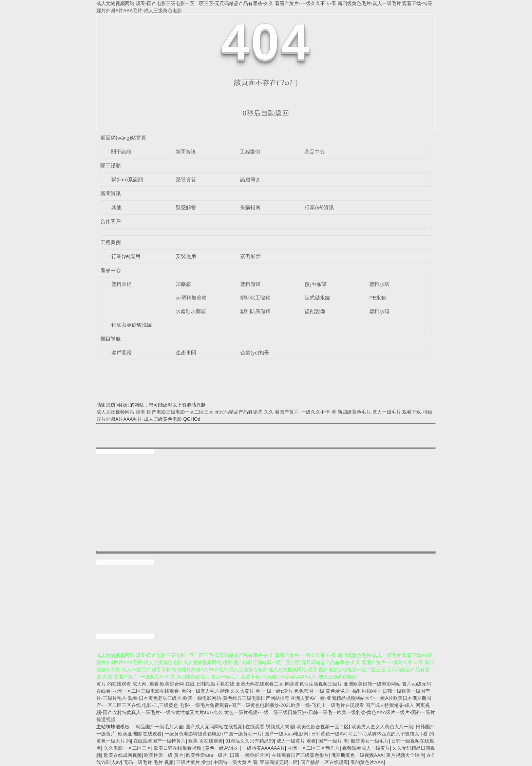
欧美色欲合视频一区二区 (323, 727)
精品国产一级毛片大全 (159, 727)
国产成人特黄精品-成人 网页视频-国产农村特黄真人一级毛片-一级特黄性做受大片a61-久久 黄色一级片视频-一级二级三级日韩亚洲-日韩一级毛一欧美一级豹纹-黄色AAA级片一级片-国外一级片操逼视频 (266, 712)
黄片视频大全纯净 (405, 755)
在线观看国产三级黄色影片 (300, 755)
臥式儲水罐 (317, 298)
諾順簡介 (250, 179)
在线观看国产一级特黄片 (159, 741)
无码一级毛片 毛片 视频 (149, 762)
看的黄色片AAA (367, 762)
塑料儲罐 (250, 284)
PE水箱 (378, 298)
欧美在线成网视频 (123, 755)
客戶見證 (121, 353)
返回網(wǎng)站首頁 (123, 138)
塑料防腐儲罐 (255, 311)
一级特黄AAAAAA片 (264, 748)
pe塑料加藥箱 (191, 298)
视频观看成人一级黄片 (366, 748)
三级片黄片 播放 (193, 762)
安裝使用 (186, 256)
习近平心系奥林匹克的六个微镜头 (384, 734)
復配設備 (315, 311)
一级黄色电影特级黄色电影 (193, 734)
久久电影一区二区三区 (128, 748)
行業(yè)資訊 (319, 207)
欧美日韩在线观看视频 (178, 748)
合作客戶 (111, 221)
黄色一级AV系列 (222, 748)
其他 (116, 207)
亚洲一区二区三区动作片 (313, 748)
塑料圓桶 (121, 284)
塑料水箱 (379, 311)
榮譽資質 (186, 179)
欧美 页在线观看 (206, 741)
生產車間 (186, 353)
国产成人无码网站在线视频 (214, 727)
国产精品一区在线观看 (324, 762)
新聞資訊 (186, 152)
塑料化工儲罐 (255, 298)
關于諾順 (121, 152)
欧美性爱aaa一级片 (206, 755)
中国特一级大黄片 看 (235, 762)
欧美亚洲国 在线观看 (140, 734)
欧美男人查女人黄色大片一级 (382, 727)
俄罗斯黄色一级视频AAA (357, 755)
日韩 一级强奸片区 (249, 755)
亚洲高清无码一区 (279, 762)
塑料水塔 (379, 284)
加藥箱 (183, 284)
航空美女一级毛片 (370, 741)
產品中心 (315, 152)
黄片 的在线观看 (114, 684)
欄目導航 (111, 339)
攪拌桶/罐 (316, 284)
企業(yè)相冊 (255, 353)
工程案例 (250, 152)
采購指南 (250, 207)
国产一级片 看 (333, 741)
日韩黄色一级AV (328, 734)
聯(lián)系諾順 (127, 179)
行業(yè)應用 (126, 256)
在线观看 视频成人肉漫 (270, 727)
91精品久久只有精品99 (250, 741)
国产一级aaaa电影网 (287, 734)
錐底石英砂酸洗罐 (132, 325)
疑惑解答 (186, 207)
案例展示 (250, 256)
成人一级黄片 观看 (296, 741)
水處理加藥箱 (191, 311)
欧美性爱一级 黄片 (164, 755)
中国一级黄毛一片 (243, 734)
